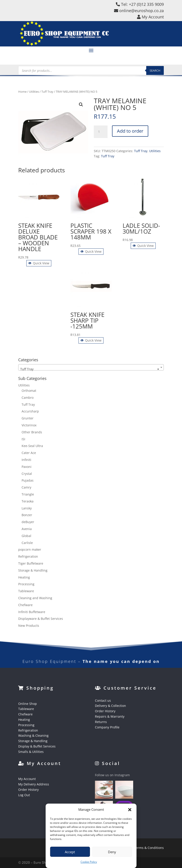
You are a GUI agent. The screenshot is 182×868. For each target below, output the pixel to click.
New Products (29, 626)
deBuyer (28, 522)
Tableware (26, 591)
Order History (105, 711)
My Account (27, 779)
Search (155, 70)
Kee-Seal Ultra (32, 446)
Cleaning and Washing (35, 598)
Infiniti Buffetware (32, 612)
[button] (130, 810)
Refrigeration (28, 556)
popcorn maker (30, 549)
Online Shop (28, 704)
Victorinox (29, 425)
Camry (26, 487)
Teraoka (28, 501)
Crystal (27, 474)
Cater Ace (29, 453)
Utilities (34, 92)
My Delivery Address (34, 784)
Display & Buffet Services (37, 746)
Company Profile (107, 727)
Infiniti (26, 460)
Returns (101, 722)
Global (26, 536)
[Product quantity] (101, 132)
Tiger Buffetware (31, 563)
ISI (23, 439)
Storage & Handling (33, 570)
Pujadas (28, 480)
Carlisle (27, 543)
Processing (26, 584)
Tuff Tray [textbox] (90, 369)
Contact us (103, 700)
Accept (70, 852)
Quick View (39, 263)
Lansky (27, 508)
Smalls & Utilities (31, 752)
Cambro (28, 398)
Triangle (28, 494)
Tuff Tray (47, 92)
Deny (112, 852)
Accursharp (30, 411)
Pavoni (27, 467)
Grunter (28, 418)
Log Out (24, 795)
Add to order (130, 131)
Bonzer (27, 515)
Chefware (25, 605)
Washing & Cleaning (33, 735)
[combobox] (91, 367)
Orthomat (29, 391)
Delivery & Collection (110, 706)
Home (22, 92)
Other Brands (32, 432)
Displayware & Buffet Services (41, 619)
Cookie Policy (89, 862)
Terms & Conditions (149, 848)
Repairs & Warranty (110, 716)
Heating (24, 577)
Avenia (27, 529)
